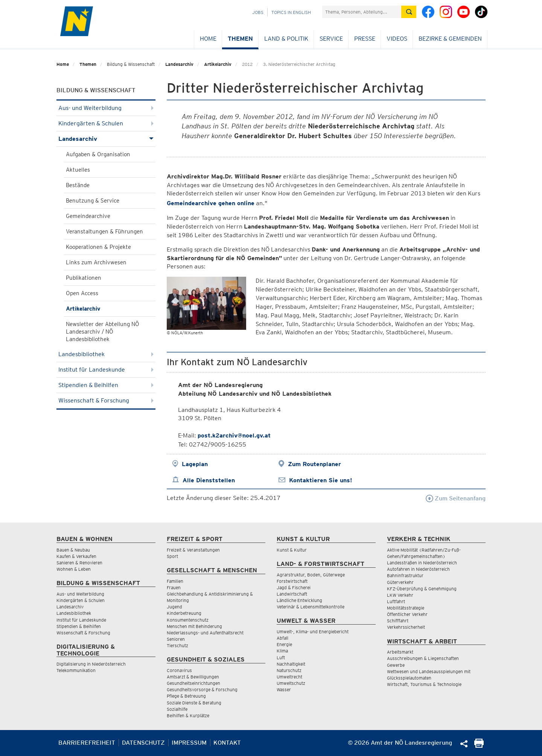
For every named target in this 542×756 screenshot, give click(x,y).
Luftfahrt (396, 601)
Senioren (176, 639)
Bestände (78, 185)
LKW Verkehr (400, 595)
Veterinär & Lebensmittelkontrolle (311, 607)
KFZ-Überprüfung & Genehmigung (422, 589)
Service (331, 39)
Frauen (174, 588)
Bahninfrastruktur (405, 575)
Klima (282, 651)
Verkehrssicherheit (406, 627)
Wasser (284, 690)
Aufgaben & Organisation (98, 154)
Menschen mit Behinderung (194, 626)
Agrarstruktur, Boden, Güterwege (311, 575)
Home (208, 39)
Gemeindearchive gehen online (211, 203)
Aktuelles (78, 170)
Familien (175, 581)
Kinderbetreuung (184, 613)
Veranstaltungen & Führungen (104, 232)
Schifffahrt (398, 621)
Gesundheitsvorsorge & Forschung (202, 690)
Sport (172, 556)
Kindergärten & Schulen (106, 123)
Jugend (174, 607)
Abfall (282, 638)
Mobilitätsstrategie (406, 608)
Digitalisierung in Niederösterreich (91, 664)
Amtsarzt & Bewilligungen (193, 677)
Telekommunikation (76, 670)
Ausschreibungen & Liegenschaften (423, 658)
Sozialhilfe (177, 709)
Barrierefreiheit (87, 743)
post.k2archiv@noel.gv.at (234, 435)
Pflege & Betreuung (186, 696)
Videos (397, 39)
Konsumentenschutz (188, 620)
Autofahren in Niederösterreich (418, 569)
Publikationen (84, 278)
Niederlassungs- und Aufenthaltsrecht (205, 633)
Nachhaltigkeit (291, 664)
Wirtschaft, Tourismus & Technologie (424, 684)
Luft (281, 658)
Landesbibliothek (106, 354)
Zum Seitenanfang (456, 498)
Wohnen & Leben (74, 569)
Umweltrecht (289, 677)
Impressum (189, 743)
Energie (284, 644)
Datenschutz (143, 743)
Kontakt (227, 743)
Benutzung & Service (93, 201)
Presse (365, 39)
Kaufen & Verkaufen (76, 556)
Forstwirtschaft (292, 581)
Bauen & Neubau (73, 550)
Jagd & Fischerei (294, 588)
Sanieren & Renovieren (79, 563)
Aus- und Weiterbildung (106, 108)
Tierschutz (177, 645)
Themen (240, 39)
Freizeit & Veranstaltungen (193, 550)
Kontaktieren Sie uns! (320, 480)
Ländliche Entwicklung (299, 600)
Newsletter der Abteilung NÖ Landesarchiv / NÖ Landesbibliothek (103, 332)
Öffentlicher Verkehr (407, 614)
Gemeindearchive (88, 216)
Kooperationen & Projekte (98, 247)
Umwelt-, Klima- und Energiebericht (313, 632)
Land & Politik (286, 39)
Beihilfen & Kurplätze (188, 716)
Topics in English (291, 12)
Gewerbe (396, 665)
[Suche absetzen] (409, 12)
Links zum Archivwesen (96, 262)
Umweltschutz (291, 683)
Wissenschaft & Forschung (106, 400)
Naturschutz (289, 670)
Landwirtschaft (292, 594)
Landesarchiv (179, 64)
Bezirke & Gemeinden (450, 39)
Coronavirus (179, 670)
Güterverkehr (400, 582)
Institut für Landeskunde (106, 370)
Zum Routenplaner (314, 464)
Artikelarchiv (218, 64)
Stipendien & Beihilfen (106, 385)
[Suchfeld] (362, 12)
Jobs (258, 12)
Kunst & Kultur (292, 550)
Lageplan (195, 464)
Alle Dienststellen (209, 480)
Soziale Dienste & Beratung (194, 703)
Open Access (82, 293)
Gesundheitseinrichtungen (193, 683)
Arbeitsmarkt (400, 652)
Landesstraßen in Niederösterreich (422, 563)
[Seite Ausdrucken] (479, 746)
